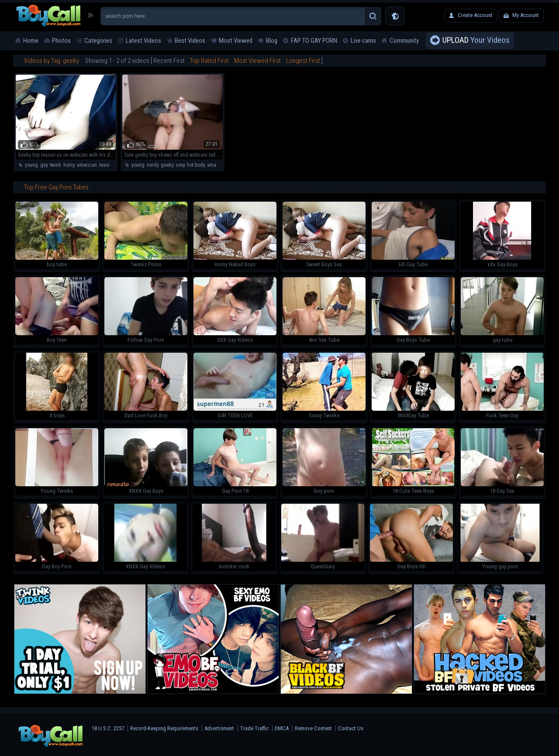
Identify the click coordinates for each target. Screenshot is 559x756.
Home (31, 41)
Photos (61, 41)
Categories (98, 41)
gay (44, 165)
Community (404, 41)
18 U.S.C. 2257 (108, 728)
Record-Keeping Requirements (164, 728)
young (31, 165)
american (87, 165)
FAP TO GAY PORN (314, 41)
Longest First (303, 61)
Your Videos (476, 41)
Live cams (363, 41)
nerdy (153, 165)
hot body (196, 165)
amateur (216, 165)
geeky (167, 165)
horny (69, 165)
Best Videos (190, 41)
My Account (526, 15)
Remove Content (313, 728)
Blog (272, 41)
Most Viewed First (257, 61)
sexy (180, 165)
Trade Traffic (254, 728)
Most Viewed (236, 41)
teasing (107, 165)
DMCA (282, 728)
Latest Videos (143, 41)
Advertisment (219, 728)
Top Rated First (209, 61)
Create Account (475, 15)
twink (55, 165)
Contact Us (351, 728)
